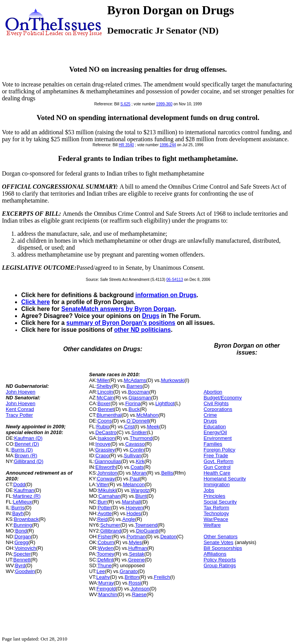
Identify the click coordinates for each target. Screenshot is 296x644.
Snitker (139, 432)
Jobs (209, 490)
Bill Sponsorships (223, 548)
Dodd (19, 484)
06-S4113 (175, 280)
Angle (129, 519)
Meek (153, 427)
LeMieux (23, 502)
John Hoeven (21, 392)
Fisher (105, 537)
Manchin (108, 594)
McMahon (147, 415)
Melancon (134, 484)
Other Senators (220, 537)
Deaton (168, 537)
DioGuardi (147, 531)
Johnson (140, 589)
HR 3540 (126, 145)
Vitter (103, 484)
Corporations (218, 409)
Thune (105, 565)
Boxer (104, 403)
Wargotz (140, 490)
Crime (210, 415)
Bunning (23, 525)
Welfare (212, 525)
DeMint (105, 560)
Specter (22, 554)
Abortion (213, 392)
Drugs (151, 316)
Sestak (137, 554)
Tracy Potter (19, 415)
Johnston (107, 473)
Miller (103, 380)
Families (213, 444)
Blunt (141, 496)
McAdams (135, 380)
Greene (136, 560)
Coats (137, 467)
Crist (129, 427)
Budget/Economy (223, 398)
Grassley (105, 450)
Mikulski (107, 490)
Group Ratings (220, 565)
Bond (21, 531)
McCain (105, 398)
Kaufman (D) (29, 438)
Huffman (138, 548)
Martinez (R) (27, 496)
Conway (106, 479)
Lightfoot (165, 403)
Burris (18, 508)
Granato (129, 571)
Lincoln (105, 392)
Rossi (135, 583)
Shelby (104, 386)
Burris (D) (22, 450)
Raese (139, 594)
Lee (101, 571)
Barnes (135, 386)
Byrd (20, 565)
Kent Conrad (20, 409)
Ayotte (105, 513)
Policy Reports (220, 560)
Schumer (110, 525)
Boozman (139, 392)
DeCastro (106, 432)
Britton (132, 577)
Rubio (103, 427)
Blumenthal (109, 415)
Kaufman (24, 490)
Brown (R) (26, 456)
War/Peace (216, 519)
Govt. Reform (218, 461)
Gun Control (217, 467)
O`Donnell (138, 421)
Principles (214, 496)
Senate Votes (218, 542)
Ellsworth (106, 467)
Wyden (106, 548)
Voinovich (25, 548)
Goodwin (25, 571)
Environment (218, 438)
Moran (139, 473)
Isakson (106, 438)
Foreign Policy (219, 450)
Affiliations (215, 554)
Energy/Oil (215, 432)
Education (215, 427)
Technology (216, 513)
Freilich (162, 577)
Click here (36, 302)
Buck (134, 409)
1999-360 (164, 104)
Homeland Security (225, 479)
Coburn (106, 542)
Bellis (167, 473)
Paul (135, 479)
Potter (104, 508)
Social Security (220, 502)
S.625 (125, 104)
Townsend (146, 525)
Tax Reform (216, 508)
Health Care (217, 473)
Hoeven (134, 508)
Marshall (131, 502)
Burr (102, 502)
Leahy (103, 577)
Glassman (140, 398)
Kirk (140, 461)
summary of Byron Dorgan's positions (121, 323)
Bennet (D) (27, 444)
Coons (105, 421)
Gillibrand (111, 531)
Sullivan (133, 456)
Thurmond (141, 438)
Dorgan (23, 537)
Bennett (22, 560)
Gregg (21, 542)
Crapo (102, 456)
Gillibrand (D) (29, 461)
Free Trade (216, 456)
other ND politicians (142, 330)
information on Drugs (166, 295)
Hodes (134, 513)
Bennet (106, 409)
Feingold (106, 589)
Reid (102, 519)
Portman (136, 537)
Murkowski (172, 380)
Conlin (137, 450)
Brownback (26, 519)
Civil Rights (216, 403)
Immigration (217, 484)
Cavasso (135, 444)
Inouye (103, 444)
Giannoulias (108, 461)
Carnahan (110, 496)
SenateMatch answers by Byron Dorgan (118, 309)
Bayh (18, 513)
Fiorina (133, 403)
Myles (135, 542)
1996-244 (168, 145)
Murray (106, 583)
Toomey (106, 554)
